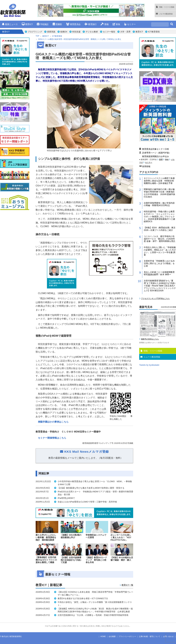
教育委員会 (73, 24)
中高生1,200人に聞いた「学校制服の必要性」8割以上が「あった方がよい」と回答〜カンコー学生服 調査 (160, 251)
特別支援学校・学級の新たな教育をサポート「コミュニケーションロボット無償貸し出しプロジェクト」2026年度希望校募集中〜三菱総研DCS (159, 216)
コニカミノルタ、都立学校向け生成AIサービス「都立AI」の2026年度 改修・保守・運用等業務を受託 (160, 239)
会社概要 (112, 636)
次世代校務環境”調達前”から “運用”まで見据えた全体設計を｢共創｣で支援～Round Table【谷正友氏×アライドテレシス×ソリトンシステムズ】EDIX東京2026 (160, 286)
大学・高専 (125, 32)
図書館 (57, 24)
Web (167, 159)
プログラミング (35, 32)
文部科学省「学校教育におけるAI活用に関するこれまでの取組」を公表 (159, 263)
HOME (103, 636)
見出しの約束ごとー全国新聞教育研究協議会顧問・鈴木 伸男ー (159, 273)
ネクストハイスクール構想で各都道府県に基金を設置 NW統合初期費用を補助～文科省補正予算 (159, 181)
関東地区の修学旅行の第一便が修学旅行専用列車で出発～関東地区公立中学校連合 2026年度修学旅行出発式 (159, 193)
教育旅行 (91, 24)
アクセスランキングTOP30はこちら (155, 298)
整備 (105, 24)
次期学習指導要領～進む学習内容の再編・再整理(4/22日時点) (159, 204)
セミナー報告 (109, 32)
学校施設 (43, 24)
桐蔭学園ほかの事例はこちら (53, 422)
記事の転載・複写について (150, 636)
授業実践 (51, 32)
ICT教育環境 (154, 32)
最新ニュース (10, 24)
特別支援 (76, 32)
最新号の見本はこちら (150, 339)
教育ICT (27, 24)
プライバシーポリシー (127, 636)
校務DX (64, 32)
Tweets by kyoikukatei (149, 365)
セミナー (130, 24)
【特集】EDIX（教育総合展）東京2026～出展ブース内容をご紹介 (160, 229)
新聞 (161, 159)
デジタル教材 (92, 32)
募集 (116, 24)
